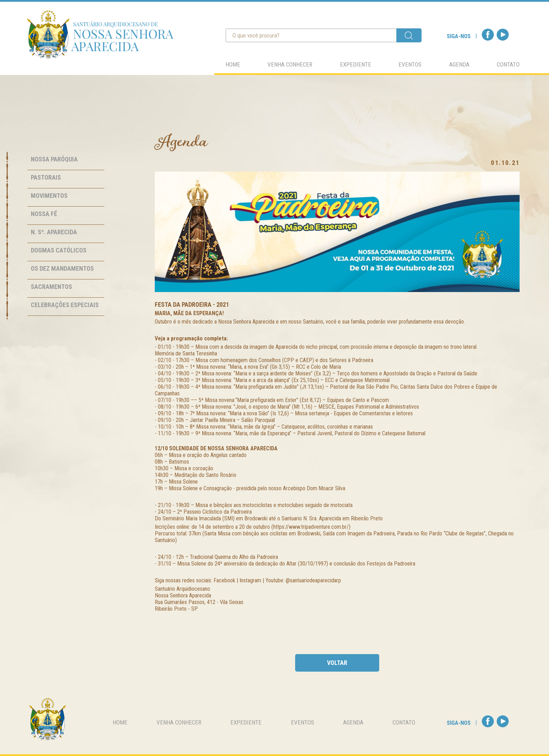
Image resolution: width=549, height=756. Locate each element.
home (233, 64)
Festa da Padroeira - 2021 (192, 304)
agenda (459, 64)
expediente (356, 64)
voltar (337, 663)
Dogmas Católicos (59, 250)
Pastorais (46, 177)
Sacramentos (51, 287)
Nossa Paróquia (54, 159)
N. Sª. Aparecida (54, 232)
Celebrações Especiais (65, 305)
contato (508, 64)
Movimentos (49, 196)
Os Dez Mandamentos (62, 268)
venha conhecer (290, 64)
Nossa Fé (44, 214)
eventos (410, 64)
